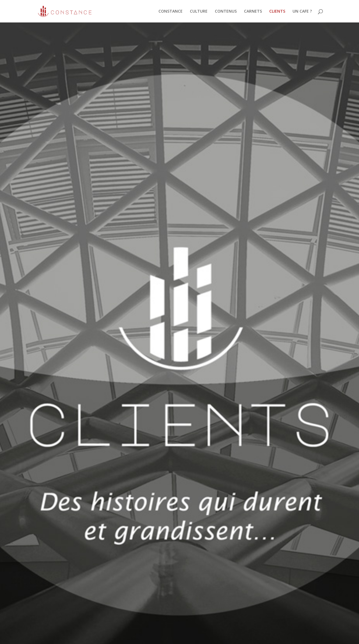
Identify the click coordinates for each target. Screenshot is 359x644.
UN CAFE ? (302, 12)
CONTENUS (226, 12)
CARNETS (253, 12)
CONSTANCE (171, 12)
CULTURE (199, 12)
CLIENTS (277, 12)
